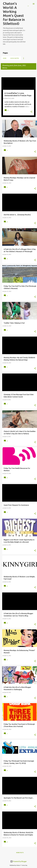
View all (5, 68)
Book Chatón (15, 58)
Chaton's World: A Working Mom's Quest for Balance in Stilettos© (14, 13)
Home (5, 58)
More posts (20, 853)
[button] (31, 112)
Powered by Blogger (18, 861)
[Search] (30, 4)
